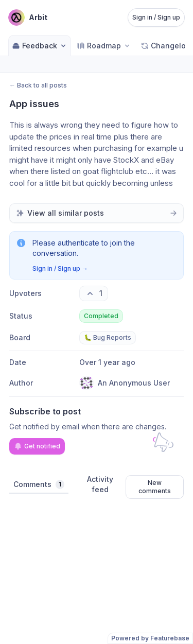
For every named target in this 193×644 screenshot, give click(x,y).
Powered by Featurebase (150, 638)
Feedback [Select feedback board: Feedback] (40, 46)
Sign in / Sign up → (60, 268)
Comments (39, 484)
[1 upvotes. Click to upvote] (94, 293)
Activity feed (100, 484)
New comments (155, 487)
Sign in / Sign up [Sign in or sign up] (156, 17)
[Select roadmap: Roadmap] (104, 46)
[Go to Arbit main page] (28, 18)
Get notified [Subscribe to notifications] (37, 446)
